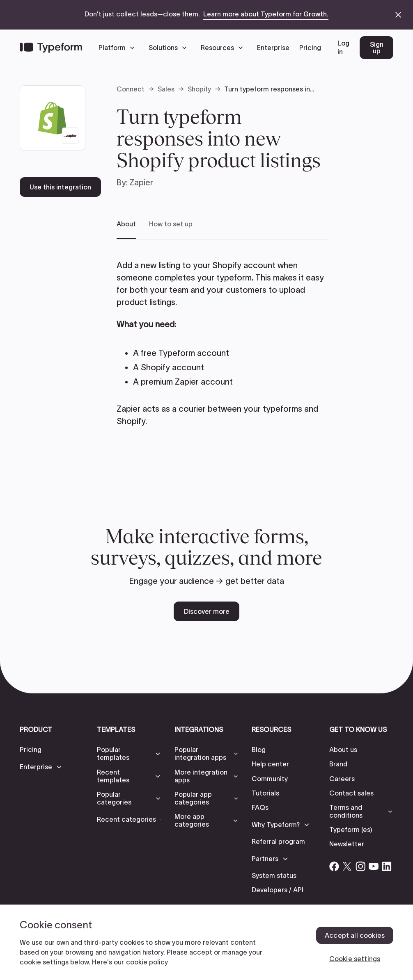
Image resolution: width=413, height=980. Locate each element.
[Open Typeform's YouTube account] (374, 866)
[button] (119, 48)
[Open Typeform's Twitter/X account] (347, 866)
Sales (166, 89)
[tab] (126, 229)
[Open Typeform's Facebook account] (334, 866)
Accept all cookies (355, 935)
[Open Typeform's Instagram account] (360, 866)
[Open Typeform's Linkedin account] (387, 866)
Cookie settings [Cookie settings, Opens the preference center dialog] (355, 959)
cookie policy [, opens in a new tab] (147, 962)
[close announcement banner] (398, 15)
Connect (131, 89)
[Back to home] (51, 48)
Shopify (199, 89)
